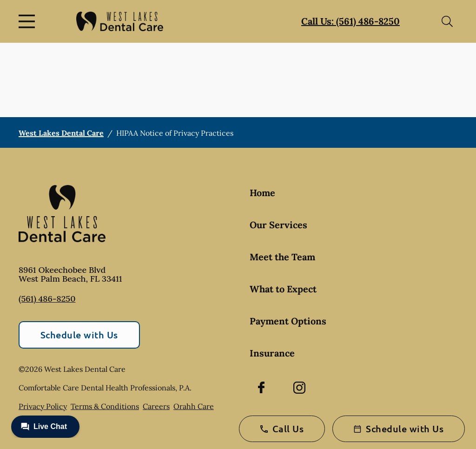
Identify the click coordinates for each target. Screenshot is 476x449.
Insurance (272, 353)
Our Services (278, 225)
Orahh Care (194, 406)
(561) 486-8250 (47, 299)
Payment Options (288, 321)
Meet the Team (282, 257)
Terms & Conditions (105, 406)
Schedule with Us (79, 335)
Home (262, 193)
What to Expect (283, 289)
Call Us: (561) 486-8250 (350, 21)
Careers (156, 406)
